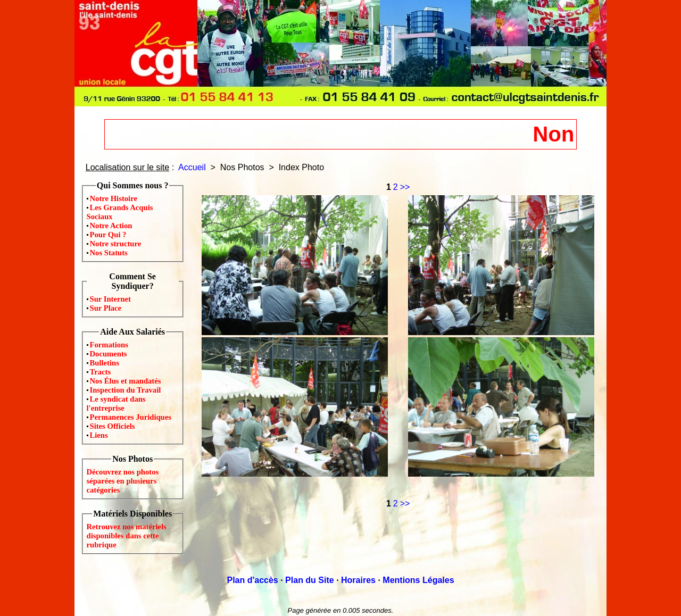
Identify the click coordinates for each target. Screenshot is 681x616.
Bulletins (105, 363)
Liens (99, 435)
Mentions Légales (418, 580)
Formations (109, 345)
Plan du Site (310, 580)
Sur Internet (111, 299)
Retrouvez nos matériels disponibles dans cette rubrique (127, 536)
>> (405, 187)
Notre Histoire (114, 198)
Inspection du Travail (126, 390)
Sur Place (106, 308)
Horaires (358, 580)
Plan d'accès (252, 580)
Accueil (192, 167)
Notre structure (116, 244)
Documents (109, 354)
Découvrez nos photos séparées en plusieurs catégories (123, 481)
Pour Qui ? (108, 235)
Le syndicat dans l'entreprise (116, 403)
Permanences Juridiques (131, 417)
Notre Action (111, 226)
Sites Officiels (113, 426)
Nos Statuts (109, 253)
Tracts (101, 372)
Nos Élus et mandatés (126, 381)
